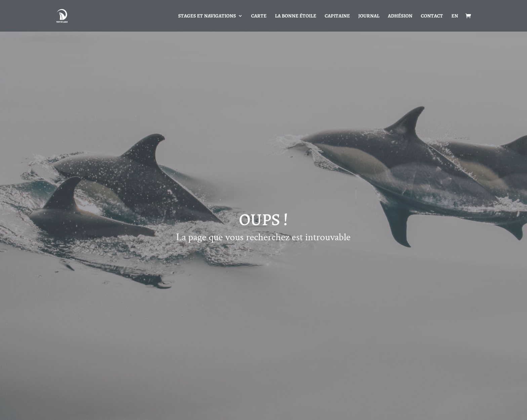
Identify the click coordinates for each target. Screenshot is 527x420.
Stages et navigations (207, 16)
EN (455, 16)
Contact (432, 16)
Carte (259, 16)
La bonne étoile (296, 16)
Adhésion (400, 16)
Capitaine (337, 16)
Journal (369, 16)
